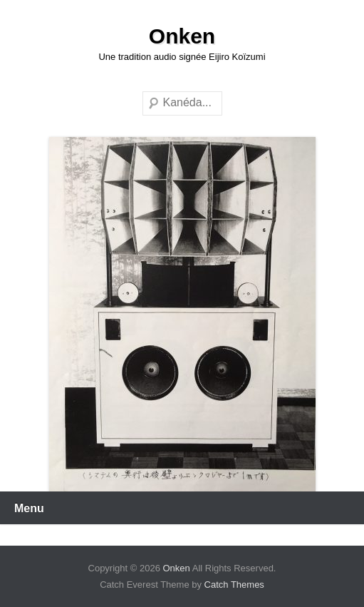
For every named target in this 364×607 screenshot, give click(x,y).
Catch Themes (234, 585)
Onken (182, 36)
